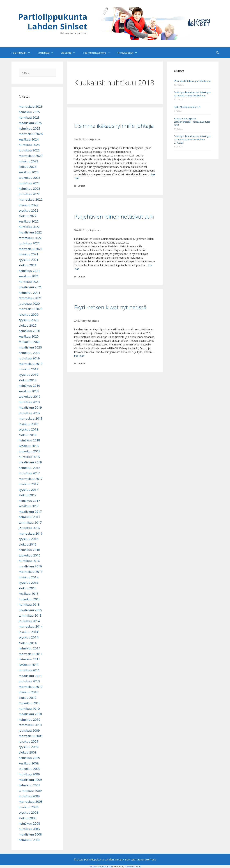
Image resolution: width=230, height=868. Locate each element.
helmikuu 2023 (29, 189)
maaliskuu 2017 (30, 512)
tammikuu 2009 (30, 791)
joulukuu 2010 (29, 681)
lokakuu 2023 (28, 161)
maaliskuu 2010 (30, 714)
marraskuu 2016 (31, 533)
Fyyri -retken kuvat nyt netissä (110, 307)
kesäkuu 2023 (29, 172)
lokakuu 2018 (28, 424)
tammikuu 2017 (30, 522)
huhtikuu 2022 (29, 227)
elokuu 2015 (28, 588)
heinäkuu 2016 (29, 550)
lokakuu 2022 (28, 205)
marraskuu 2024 (31, 134)
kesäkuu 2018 (29, 446)
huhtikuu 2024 (29, 145)
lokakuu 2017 (28, 484)
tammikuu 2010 (30, 725)
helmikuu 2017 (29, 517)
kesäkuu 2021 (29, 276)
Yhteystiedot (129, 53)
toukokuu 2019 (30, 396)
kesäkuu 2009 (29, 763)
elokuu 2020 (28, 325)
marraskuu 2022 (31, 199)
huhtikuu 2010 (29, 709)
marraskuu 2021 (31, 249)
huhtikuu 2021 (29, 282)
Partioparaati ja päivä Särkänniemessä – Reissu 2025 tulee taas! (192, 122)
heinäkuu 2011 (29, 659)
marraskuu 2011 (31, 654)
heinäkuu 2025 (29, 112)
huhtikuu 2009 (29, 774)
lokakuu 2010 (28, 692)
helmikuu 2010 (29, 720)
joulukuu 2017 (29, 473)
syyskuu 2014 (28, 637)
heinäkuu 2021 (29, 271)
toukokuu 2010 (30, 703)
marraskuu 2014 (31, 626)
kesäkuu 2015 (29, 594)
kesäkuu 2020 (29, 336)
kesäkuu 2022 (29, 221)
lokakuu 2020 (28, 314)
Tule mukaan (22, 53)
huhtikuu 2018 (29, 457)
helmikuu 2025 (29, 128)
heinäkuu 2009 (29, 758)
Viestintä (70, 53)
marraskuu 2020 (31, 309)
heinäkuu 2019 (29, 386)
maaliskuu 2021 (30, 287)
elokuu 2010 (28, 698)
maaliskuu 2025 (30, 123)
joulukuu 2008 (29, 796)
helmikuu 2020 (29, 353)
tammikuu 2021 (30, 298)
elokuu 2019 (28, 380)
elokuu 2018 (28, 435)
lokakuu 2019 (28, 369)
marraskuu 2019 (31, 364)
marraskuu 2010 (31, 687)
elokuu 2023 (28, 167)
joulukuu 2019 (29, 358)
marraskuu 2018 (31, 418)
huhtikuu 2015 (29, 604)
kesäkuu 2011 (29, 665)
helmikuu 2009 (29, 785)
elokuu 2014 (28, 643)
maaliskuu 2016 (30, 566)
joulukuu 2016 (29, 528)
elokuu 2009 (28, 752)
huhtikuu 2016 (29, 561)
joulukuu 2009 (29, 730)
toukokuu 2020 (30, 342)
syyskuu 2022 (28, 210)
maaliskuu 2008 (30, 834)
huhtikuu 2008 (29, 829)
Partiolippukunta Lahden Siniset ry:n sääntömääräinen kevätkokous (192, 94)
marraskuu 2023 (31, 156)
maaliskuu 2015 (30, 610)
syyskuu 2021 (28, 260)
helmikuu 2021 (29, 293)
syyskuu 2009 (28, 747)
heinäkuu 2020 (29, 331)
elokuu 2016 (28, 544)
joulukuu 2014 (29, 621)
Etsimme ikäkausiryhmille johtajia (114, 126)
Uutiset (81, 186)
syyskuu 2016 (28, 539)
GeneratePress (147, 859)
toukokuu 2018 (30, 451)
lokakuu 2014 (28, 632)
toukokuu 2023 (30, 178)
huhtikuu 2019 (29, 402)
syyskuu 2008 (28, 812)
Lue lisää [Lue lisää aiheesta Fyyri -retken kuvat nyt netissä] (79, 356)
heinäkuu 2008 (29, 823)
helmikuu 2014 (29, 648)
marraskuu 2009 (31, 736)
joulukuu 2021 (29, 243)
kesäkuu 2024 (29, 139)
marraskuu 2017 (31, 479)
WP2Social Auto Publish (101, 866)
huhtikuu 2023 (29, 183)
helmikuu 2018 (29, 468)
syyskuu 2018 (28, 429)
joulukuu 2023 (29, 150)
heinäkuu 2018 (29, 440)
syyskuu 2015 (28, 583)
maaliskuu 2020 (30, 347)
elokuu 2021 (28, 265)
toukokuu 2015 (30, 599)
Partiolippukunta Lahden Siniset (53, 21)
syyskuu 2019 (28, 375)
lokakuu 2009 (28, 741)
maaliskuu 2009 (30, 780)
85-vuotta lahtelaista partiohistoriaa (192, 81)
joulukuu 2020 (29, 304)
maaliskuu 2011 (30, 676)
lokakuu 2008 (28, 807)
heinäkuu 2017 (29, 501)
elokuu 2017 (28, 495)
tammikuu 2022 (30, 238)
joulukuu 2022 (29, 194)
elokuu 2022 (28, 216)
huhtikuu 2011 (29, 670)
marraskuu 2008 (31, 802)
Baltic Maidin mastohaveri (187, 107)
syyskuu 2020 (28, 320)
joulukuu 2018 (29, 413)
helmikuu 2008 (29, 840)
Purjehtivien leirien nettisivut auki (114, 217)
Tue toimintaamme (98, 53)
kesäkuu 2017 (29, 506)
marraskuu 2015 (31, 572)
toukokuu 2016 (30, 555)
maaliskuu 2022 (30, 232)
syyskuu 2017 (28, 490)
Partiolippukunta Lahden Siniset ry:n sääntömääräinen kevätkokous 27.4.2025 (192, 140)
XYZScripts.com (133, 866)
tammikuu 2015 (30, 615)
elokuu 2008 (28, 818)
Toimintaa (47, 53)
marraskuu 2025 (31, 107)
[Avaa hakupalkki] (218, 53)
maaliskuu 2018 (30, 462)
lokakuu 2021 (28, 254)
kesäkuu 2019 (29, 391)
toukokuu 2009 (30, 769)
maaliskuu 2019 (30, 407)
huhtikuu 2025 (29, 117)
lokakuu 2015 (28, 577)
